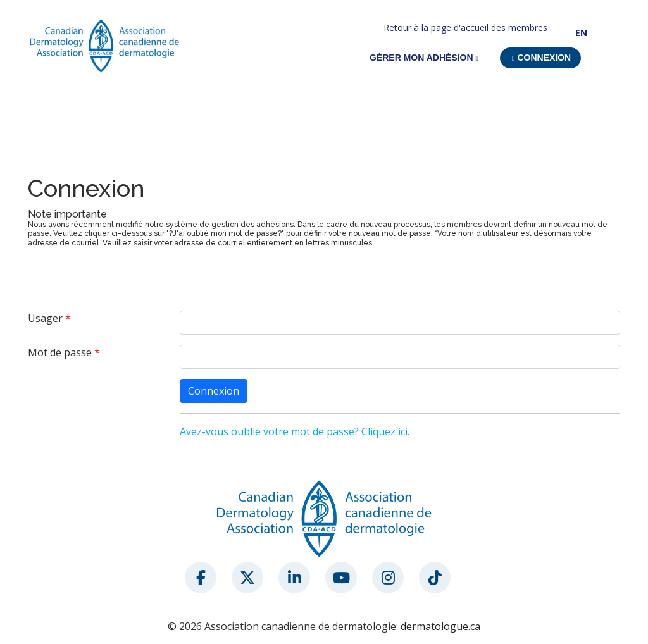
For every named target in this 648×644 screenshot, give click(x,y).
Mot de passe (60, 352)
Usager (45, 318)
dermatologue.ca (440, 626)
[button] (540, 58)
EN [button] (581, 33)
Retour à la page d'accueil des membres (465, 28)
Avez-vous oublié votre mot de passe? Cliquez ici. (295, 431)
